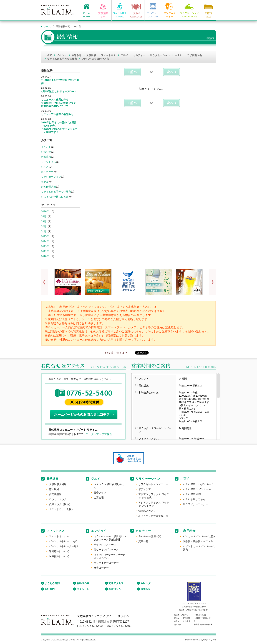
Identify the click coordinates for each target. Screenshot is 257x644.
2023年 (45, 246)
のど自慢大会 (194, 55)
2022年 (45, 251)
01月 (44, 231)
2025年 (45, 236)
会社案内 (50, 589)
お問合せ (145, 589)
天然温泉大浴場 (58, 484)
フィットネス (108, 55)
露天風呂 (54, 489)
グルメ (124, 55)
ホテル (178, 55)
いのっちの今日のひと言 (95, 59)
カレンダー (147, 583)
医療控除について (59, 556)
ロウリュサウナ (58, 499)
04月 (44, 216)
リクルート (83, 589)
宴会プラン (100, 492)
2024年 (45, 241)
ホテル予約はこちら (194, 499)
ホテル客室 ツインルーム (197, 489)
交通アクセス (116, 583)
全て (49, 55)
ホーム (47, 26)
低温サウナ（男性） (60, 504)
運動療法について (59, 551)
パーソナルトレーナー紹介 (64, 546)
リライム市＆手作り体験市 (62, 59)
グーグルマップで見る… (100, 434)
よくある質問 (52, 583)
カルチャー (139, 55)
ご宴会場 (99, 497)
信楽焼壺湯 (55, 494)
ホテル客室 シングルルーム (198, 484)
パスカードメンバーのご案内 (199, 536)
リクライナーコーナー (195, 504)
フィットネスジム (59, 536)
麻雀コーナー (101, 568)
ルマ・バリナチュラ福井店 (153, 516)
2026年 (45, 211)
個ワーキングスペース (106, 550)
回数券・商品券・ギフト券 (198, 541)
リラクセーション (160, 55)
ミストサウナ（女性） (62, 509)
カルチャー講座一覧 (150, 536)
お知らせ (76, 55)
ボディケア (145, 489)
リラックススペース (105, 545)
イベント (62, 55)
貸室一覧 (143, 541)
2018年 (45, 256)
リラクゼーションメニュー (153, 484)
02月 (44, 226)
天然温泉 (91, 55)
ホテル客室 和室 (192, 494)
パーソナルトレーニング (63, 541)
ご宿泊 (185, 479)
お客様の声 (83, 583)
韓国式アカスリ (147, 511)
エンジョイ (99, 531)
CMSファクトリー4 (207, 640)
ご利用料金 (188, 531)
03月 (44, 221)
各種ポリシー (116, 589)
